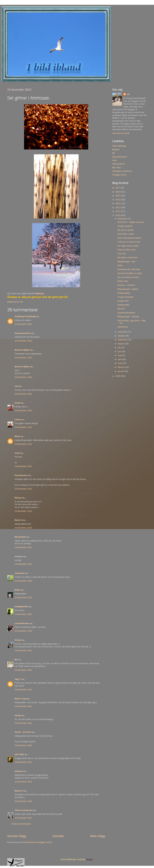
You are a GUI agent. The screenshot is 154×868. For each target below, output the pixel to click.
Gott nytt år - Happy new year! (131, 222)
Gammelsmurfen (23, 333)
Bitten (17, 590)
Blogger (90, 859)
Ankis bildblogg (119, 146)
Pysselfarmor (21, 475)
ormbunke (19, 573)
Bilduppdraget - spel (126, 262)
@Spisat (19, 771)
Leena (17, 420)
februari (122, 367)
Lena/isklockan (22, 623)
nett (16, 386)
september (123, 340)
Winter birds (123, 281)
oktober (122, 336)
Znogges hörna (119, 175)
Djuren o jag (20, 699)
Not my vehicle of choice (128, 277)
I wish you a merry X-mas (129, 242)
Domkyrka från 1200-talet (129, 269)
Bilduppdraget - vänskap (128, 317)
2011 (118, 211)
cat (128, 94)
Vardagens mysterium (122, 171)
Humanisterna (119, 164)
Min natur (117, 168)
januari (121, 371)
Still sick (121, 309)
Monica (18, 498)
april (120, 359)
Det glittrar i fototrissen (127, 258)
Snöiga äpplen (124, 293)
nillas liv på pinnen (24, 810)
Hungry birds (123, 301)
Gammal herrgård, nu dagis (130, 273)
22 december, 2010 (23, 818)
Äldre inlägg (98, 836)
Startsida (58, 836)
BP (16, 660)
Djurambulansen (120, 157)
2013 (118, 204)
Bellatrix (116, 150)
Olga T (18, 679)
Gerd (115, 160)
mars (120, 363)
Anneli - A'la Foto (23, 732)
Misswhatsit (20, 537)
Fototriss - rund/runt (126, 285)
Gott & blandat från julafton (129, 238)
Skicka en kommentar (21, 824)
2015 (118, 196)
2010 (118, 215)
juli (119, 348)
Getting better (123, 305)
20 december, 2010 (23, 801)
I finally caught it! (125, 226)
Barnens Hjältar (22, 350)
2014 (118, 200)
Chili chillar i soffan (126, 234)
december (123, 219)
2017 (118, 188)
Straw (120, 265)
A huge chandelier (125, 297)
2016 (118, 192)
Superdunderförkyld (126, 313)
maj (120, 355)
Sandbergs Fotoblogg (25, 316)
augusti (121, 344)
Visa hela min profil (121, 133)
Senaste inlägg (17, 836)
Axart (17, 453)
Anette (18, 715)
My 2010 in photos (126, 230)
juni (120, 352)
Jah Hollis (19, 754)
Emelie (18, 640)
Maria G (18, 520)
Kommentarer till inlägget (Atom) (37, 842)
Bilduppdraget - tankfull (128, 289)
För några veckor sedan (128, 246)
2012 (118, 208)
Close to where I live (126, 250)
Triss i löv (122, 254)
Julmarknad (122, 327)
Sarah (17, 403)
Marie (17, 436)
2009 (118, 376)
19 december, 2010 (23, 324)
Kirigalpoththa (21, 607)
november (123, 332)
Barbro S (19, 791)
